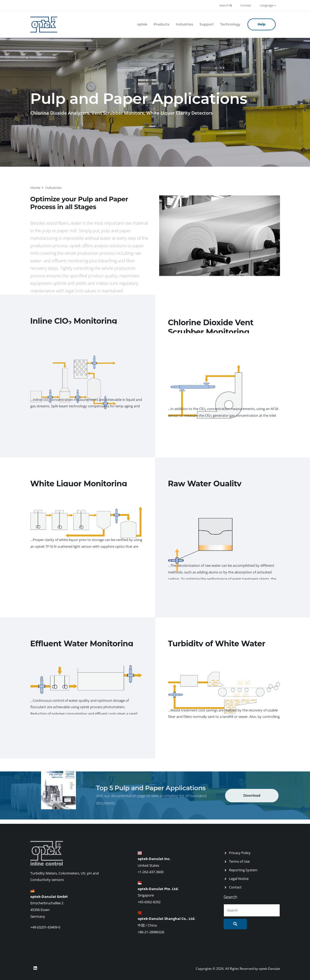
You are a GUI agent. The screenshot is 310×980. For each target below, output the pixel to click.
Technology (230, 24)
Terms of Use (239, 861)
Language (268, 5)
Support (207, 24)
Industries (185, 24)
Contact (246, 5)
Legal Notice (239, 879)
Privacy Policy (240, 853)
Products (161, 24)
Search (226, 5)
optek (142, 24)
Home (35, 188)
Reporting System (243, 870)
